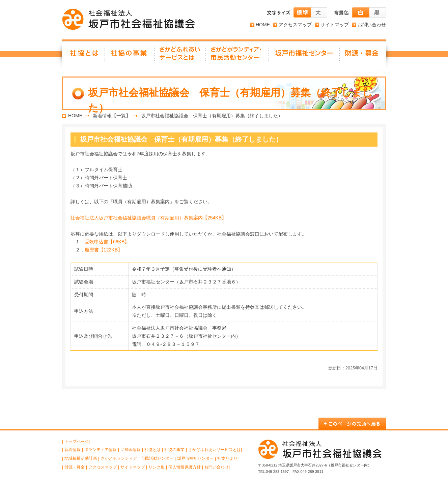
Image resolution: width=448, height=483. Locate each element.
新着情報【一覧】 (112, 116)
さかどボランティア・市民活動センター (137, 458)
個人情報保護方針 (185, 467)
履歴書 (104, 250)
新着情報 (73, 450)
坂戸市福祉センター (305, 56)
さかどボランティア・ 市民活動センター (237, 56)
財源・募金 (363, 56)
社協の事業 (130, 56)
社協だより (227, 458)
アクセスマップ (295, 25)
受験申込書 (107, 242)
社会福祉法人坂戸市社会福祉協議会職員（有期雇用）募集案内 (148, 218)
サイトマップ (335, 25)
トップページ (77, 442)
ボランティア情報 (101, 450)
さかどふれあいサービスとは (180, 56)
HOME (263, 25)
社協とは (84, 56)
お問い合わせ (372, 25)
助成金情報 (131, 450)
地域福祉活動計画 (81, 458)
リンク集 (157, 467)
